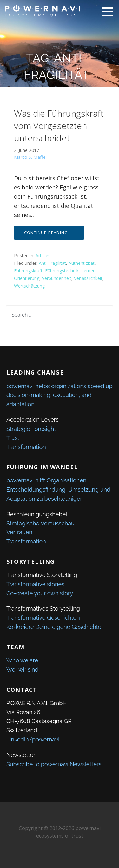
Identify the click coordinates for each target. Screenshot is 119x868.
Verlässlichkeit (88, 278)
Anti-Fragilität (52, 263)
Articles (43, 255)
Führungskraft (28, 271)
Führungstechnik (62, 271)
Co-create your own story (40, 593)
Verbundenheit (57, 278)
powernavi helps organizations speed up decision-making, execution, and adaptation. (60, 395)
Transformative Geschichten (43, 618)
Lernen (88, 271)
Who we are (22, 660)
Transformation (26, 447)
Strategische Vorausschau (40, 523)
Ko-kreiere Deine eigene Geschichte (54, 627)
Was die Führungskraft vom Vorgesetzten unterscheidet (59, 126)
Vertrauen (19, 532)
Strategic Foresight (31, 429)
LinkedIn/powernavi (33, 739)
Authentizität (82, 263)
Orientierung (27, 278)
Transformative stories (35, 584)
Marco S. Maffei (30, 157)
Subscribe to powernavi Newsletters (54, 764)
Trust (13, 438)
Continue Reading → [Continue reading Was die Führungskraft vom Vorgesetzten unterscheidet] (49, 232)
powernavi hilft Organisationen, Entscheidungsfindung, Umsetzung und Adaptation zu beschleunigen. (58, 490)
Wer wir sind (23, 670)
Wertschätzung (29, 286)
